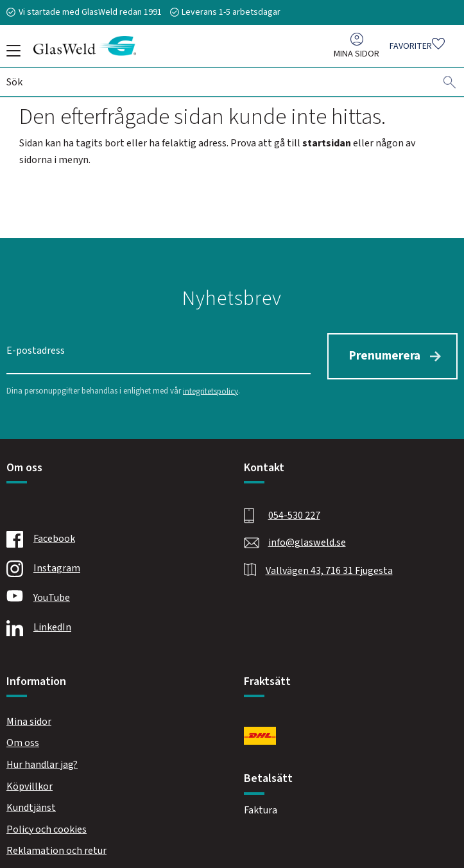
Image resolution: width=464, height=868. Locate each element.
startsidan (327, 143)
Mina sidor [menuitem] (357, 57)
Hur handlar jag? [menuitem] (42, 760)
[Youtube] (110, 594)
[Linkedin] (110, 623)
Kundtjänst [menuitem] (31, 803)
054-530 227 (294, 511)
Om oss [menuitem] (23, 738)
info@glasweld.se (307, 538)
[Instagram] (110, 564)
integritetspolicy (211, 386)
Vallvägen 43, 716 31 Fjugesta (329, 566)
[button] (11, 55)
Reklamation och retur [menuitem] (56, 846)
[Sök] (450, 85)
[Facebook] (110, 535)
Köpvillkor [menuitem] (30, 782)
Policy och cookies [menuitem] (47, 825)
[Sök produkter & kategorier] (221, 85)
